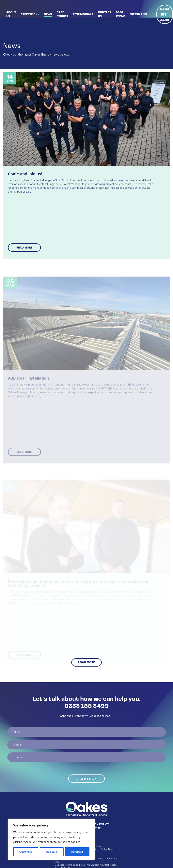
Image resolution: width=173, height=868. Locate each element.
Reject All (52, 852)
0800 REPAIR (121, 14)
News (48, 14)
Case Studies (62, 14)
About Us (11, 14)
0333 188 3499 (165, 14)
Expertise (28, 14)
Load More (86, 662)
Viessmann (139, 14)
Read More (24, 248)
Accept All (77, 852)
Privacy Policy (98, 824)
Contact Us (105, 14)
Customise (26, 852)
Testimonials (83, 14)
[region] (51, 839)
